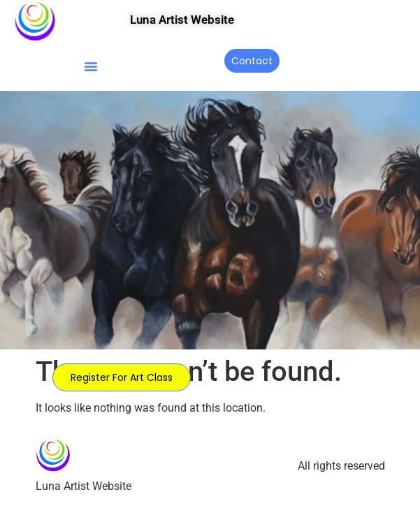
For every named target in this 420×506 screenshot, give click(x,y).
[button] (91, 66)
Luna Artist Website (182, 20)
